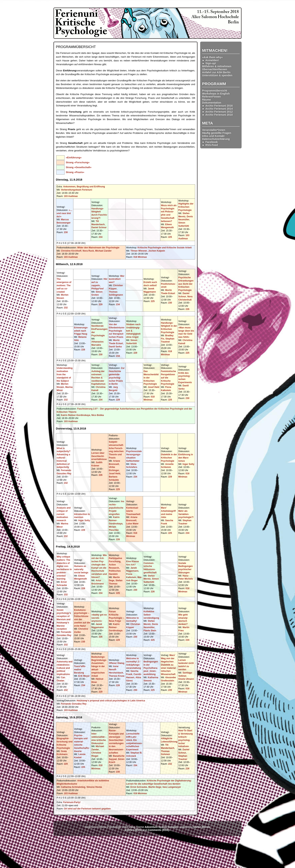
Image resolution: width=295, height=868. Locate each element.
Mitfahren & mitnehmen (217, 66)
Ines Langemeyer (172, 787)
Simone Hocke (94, 787)
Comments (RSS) (158, 830)
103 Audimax (71, 196)
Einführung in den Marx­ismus (186, 458)
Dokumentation (212, 103)
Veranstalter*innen (214, 130)
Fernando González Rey (74, 704)
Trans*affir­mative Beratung (80, 670)
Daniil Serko (115, 347)
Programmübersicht (215, 91)
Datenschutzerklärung (216, 139)
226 (187, 309)
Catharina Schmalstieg (73, 787)
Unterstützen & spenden (217, 75)
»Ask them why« (212, 57)
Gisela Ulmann (186, 679)
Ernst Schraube (139, 787)
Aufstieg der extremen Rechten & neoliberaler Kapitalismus (98, 378)
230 (66, 232)
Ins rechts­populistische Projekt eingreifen (116, 508)
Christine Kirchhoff (71, 251)
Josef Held (154, 387)
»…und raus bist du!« (64, 213)
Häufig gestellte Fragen (217, 133)
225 (170, 237)
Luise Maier (132, 524)
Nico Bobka (98, 415)
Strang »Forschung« (78, 162)
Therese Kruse (117, 676)
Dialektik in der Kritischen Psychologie (169, 458)
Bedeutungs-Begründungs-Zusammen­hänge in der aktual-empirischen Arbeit (99, 666)
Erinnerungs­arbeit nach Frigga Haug (81, 331)
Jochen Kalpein (157, 251)
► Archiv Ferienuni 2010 (217, 115)
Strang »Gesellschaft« (79, 167)
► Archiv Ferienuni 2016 (217, 106)
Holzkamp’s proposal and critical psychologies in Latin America (111, 701)
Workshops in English (216, 94)
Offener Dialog (117, 663)
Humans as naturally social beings (81, 569)
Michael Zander (103, 251)
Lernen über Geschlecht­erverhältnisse (99, 456)
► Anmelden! (211, 60)
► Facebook (210, 142)
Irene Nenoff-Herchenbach (116, 670)
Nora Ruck (88, 251)
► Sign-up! (209, 63)
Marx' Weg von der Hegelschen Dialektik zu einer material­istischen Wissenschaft (169, 665)
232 (66, 308)
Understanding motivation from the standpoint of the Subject (65, 374)
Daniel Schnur (99, 227)
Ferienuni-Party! (72, 802)
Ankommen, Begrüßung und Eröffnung (84, 187)
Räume (206, 100)
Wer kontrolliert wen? (117, 279)
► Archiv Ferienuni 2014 (217, 109)
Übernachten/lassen (215, 69)
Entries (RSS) (133, 830)
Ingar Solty (188, 464)
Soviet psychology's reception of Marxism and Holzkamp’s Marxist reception (64, 620)
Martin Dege (155, 787)
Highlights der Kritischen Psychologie (186, 207)
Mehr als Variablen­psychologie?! (186, 514)
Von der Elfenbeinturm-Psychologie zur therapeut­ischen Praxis (117, 331)
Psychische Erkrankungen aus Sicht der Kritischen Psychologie (186, 284)
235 (83, 642)
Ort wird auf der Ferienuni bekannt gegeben (87, 809)
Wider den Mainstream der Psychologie (98, 248)
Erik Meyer (84, 676)
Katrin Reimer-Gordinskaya (76, 415)
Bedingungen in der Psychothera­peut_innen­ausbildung (151, 668)
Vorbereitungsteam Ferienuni (77, 190)
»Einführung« (74, 158)
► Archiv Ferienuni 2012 (217, 112)
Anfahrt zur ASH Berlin (216, 72)
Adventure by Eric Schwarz (162, 827)
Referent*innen (211, 97)
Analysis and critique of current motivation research (64, 514)
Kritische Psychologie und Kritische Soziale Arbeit (165, 248)
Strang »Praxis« (75, 172)
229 (100, 304)
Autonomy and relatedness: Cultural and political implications (65, 668)
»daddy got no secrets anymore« (99, 618)
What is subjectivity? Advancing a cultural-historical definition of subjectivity (63, 458)
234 (100, 237)
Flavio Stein (150, 631)
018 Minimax (140, 257)
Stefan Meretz (202, 827)
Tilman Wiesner (139, 251)
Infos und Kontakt (213, 136)
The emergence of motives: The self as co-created (64, 285)
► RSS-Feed (210, 145)
